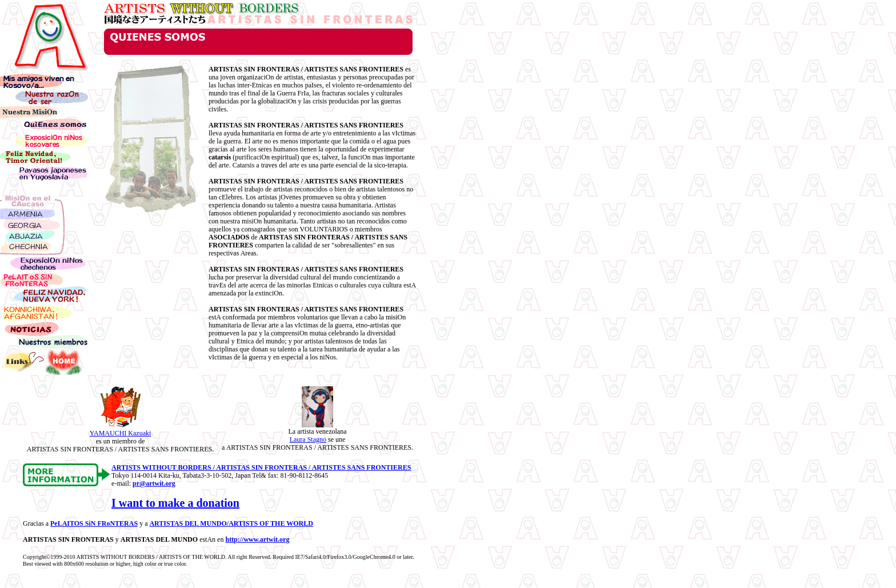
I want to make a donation (175, 503)
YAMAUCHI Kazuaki (121, 433)
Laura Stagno (308, 439)
